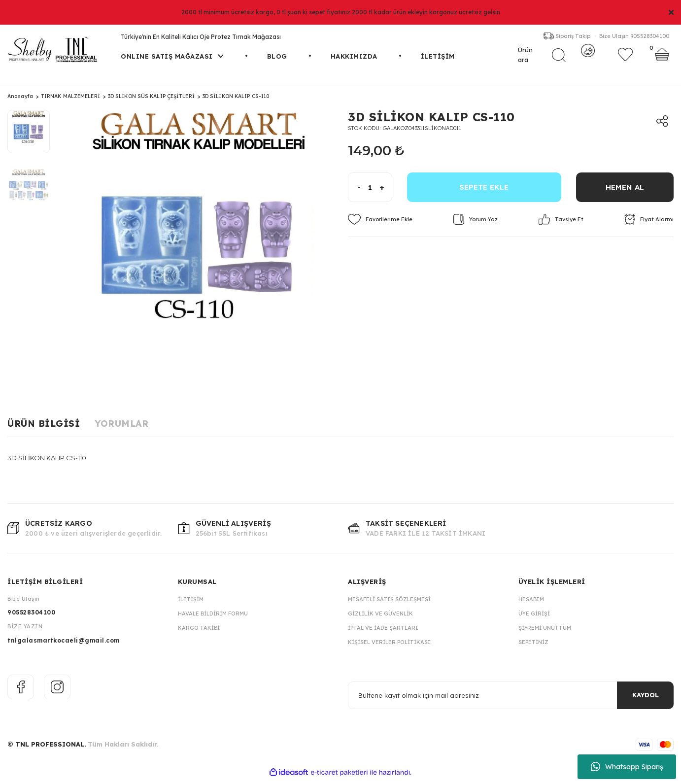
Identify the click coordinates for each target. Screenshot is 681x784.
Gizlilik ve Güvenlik (380, 618)
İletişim (191, 604)
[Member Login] (588, 60)
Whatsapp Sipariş (627, 767)
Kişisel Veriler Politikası (389, 647)
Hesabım (531, 604)
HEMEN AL (625, 191)
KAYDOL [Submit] (646, 699)
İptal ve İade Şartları (383, 632)
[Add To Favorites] (380, 224)
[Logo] (57, 54)
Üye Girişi (534, 618)
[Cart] (662, 60)
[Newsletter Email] (511, 700)
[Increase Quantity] (386, 192)
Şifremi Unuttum (545, 632)
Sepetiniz (533, 647)
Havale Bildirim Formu (213, 618)
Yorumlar (121, 428)
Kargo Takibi (199, 632)
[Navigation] (172, 72)
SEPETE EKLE (484, 191)
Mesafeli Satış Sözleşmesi (389, 604)
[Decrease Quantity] (355, 192)
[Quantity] (370, 192)
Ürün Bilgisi (44, 428)
